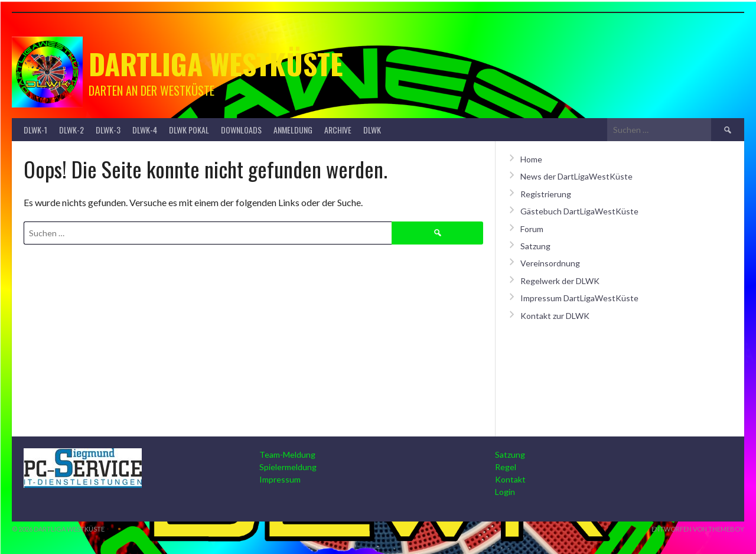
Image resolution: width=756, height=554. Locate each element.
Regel (506, 467)
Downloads (241, 130)
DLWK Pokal (189, 130)
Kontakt (510, 479)
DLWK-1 (35, 130)
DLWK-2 (71, 130)
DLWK (372, 130)
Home (531, 159)
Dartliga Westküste (216, 63)
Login (505, 492)
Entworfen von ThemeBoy (698, 529)
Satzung (535, 246)
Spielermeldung (288, 467)
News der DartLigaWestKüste (576, 176)
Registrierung (546, 194)
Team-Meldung (287, 454)
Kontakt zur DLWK (555, 316)
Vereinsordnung (550, 263)
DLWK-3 (108, 130)
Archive (338, 130)
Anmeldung (293, 130)
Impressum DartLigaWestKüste (579, 298)
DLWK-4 (145, 130)
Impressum (280, 479)
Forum (532, 229)
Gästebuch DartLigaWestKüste (579, 211)
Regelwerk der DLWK (560, 281)
